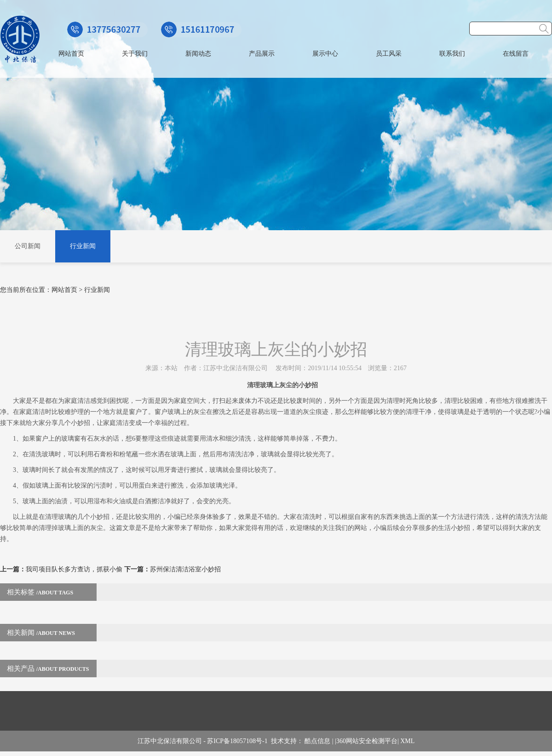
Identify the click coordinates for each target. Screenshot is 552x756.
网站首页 (71, 54)
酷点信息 (317, 741)
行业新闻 (83, 246)
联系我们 (452, 54)
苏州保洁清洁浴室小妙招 (185, 569)
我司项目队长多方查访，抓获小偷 (74, 569)
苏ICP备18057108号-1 (239, 741)
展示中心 (325, 54)
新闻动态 (198, 54)
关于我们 (135, 54)
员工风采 (389, 54)
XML (407, 741)
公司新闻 (28, 246)
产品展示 (262, 54)
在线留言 (516, 54)
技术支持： (288, 741)
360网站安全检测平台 (367, 741)
